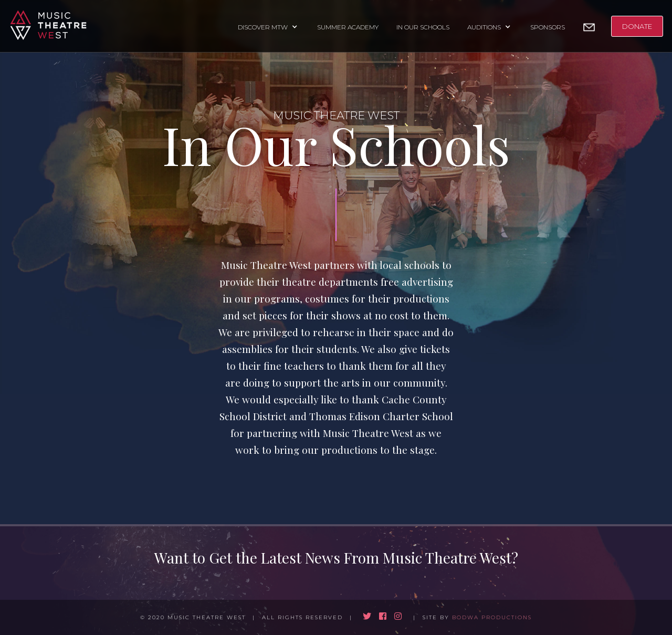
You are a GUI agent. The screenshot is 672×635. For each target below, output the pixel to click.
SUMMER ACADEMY (348, 27)
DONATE (637, 26)
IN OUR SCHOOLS (423, 27)
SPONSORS (548, 27)
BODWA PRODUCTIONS (492, 617)
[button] (269, 26)
